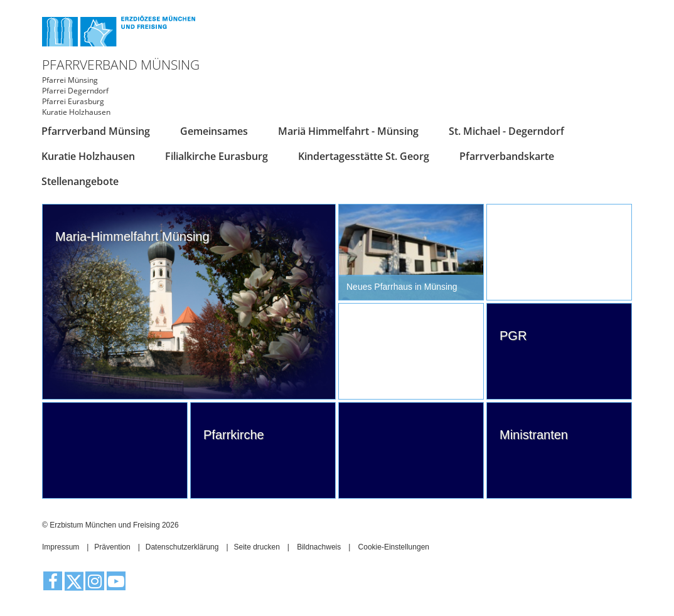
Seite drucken (256, 547)
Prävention (112, 547)
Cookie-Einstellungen (394, 547)
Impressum (61, 547)
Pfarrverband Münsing (96, 131)
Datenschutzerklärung (182, 547)
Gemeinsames (214, 131)
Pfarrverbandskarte (507, 156)
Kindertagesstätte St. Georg (364, 156)
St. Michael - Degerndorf (506, 131)
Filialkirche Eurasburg (217, 156)
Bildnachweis (319, 547)
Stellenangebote (80, 181)
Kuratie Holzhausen (88, 156)
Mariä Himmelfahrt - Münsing (348, 131)
